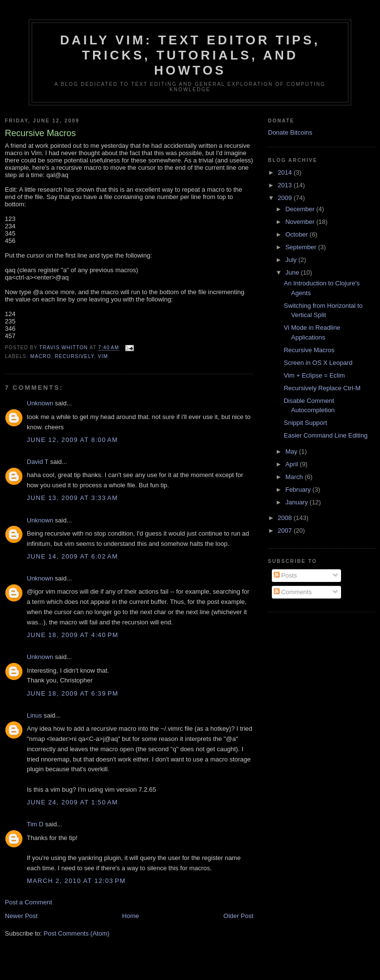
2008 (286, 518)
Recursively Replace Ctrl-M (322, 388)
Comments (293, 592)
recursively (74, 356)
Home (131, 916)
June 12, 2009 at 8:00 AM (72, 440)
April (293, 464)
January (298, 502)
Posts (285, 575)
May (292, 451)
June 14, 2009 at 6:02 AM (72, 556)
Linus (34, 715)
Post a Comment (28, 902)
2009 (286, 198)
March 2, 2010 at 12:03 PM (76, 881)
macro (41, 356)
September (302, 247)
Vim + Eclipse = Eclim (314, 375)
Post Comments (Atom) (77, 933)
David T (38, 462)
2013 (286, 185)
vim (103, 356)
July (292, 260)
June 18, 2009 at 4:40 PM (73, 635)
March (295, 477)
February (299, 490)
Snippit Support (305, 423)
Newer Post (21, 916)
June (293, 272)
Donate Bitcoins (290, 132)
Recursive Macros (309, 350)
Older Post (238, 916)
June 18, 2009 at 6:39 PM (73, 693)
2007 (286, 530)
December (301, 209)
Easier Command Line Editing (325, 435)
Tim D (35, 824)
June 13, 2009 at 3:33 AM (72, 498)
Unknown (40, 403)
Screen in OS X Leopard (318, 363)
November (301, 222)
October (298, 234)
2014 (286, 172)
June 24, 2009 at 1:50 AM (72, 802)
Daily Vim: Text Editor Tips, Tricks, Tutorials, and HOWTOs (190, 55)
